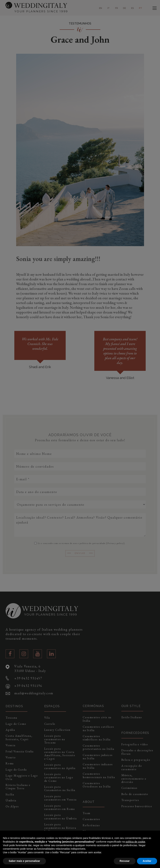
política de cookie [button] (135, 842)
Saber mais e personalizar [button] (24, 861)
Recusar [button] (125, 861)
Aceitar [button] (147, 861)
